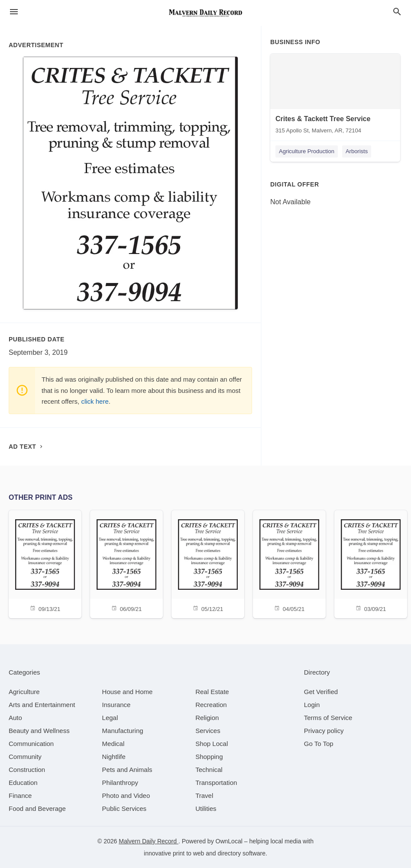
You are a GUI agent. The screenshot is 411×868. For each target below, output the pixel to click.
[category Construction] (27, 770)
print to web (188, 853)
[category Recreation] (211, 705)
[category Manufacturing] (123, 731)
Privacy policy (324, 731)
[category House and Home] (128, 692)
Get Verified (321, 692)
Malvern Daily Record (149, 841)
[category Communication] (31, 744)
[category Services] (208, 731)
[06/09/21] (126, 564)
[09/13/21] (45, 564)
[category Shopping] (209, 757)
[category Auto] (15, 718)
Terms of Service (328, 718)
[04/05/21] (289, 564)
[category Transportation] (216, 783)
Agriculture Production (307, 151)
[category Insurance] (117, 705)
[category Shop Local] (212, 744)
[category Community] (25, 757)
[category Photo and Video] (126, 796)
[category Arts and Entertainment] (42, 705)
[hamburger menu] (14, 12)
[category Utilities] (206, 809)
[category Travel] (204, 796)
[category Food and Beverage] (37, 809)
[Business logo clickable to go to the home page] (206, 13)
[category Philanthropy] (120, 783)
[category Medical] (113, 744)
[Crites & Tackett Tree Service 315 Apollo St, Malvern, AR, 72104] (335, 96)
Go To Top (319, 744)
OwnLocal (229, 841)
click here (95, 401)
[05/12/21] (208, 564)
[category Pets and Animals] (127, 770)
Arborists (357, 151)
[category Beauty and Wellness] (39, 731)
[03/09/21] (371, 564)
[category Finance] (20, 796)
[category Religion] (207, 718)
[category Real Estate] (212, 692)
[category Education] (23, 783)
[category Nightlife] (114, 757)
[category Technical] (209, 770)
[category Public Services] (125, 809)
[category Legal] (110, 718)
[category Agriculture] (24, 692)
